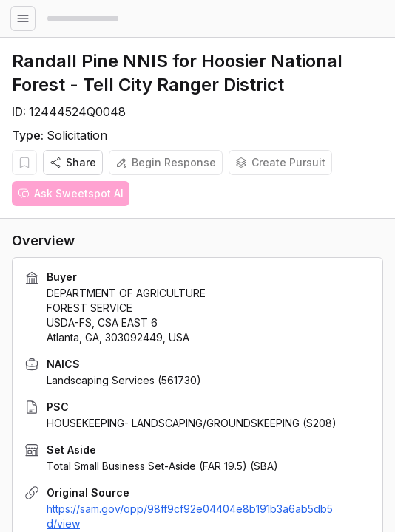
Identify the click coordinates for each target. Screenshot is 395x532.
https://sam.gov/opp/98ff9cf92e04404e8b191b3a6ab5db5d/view (190, 516)
